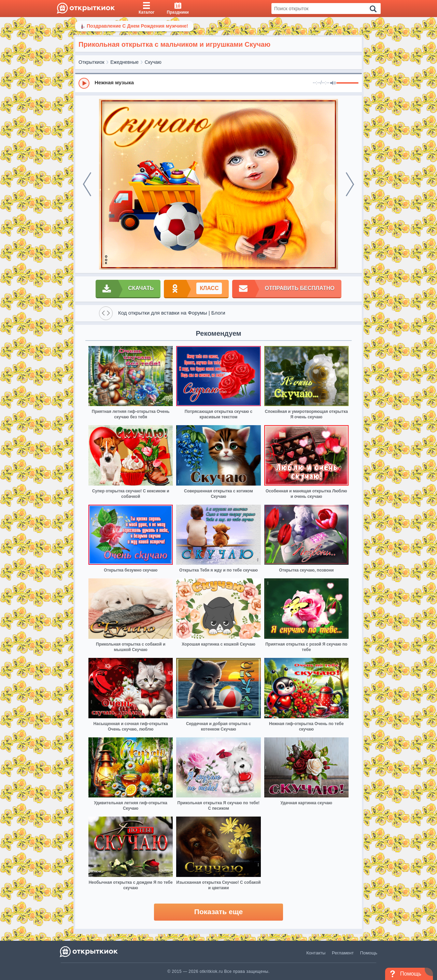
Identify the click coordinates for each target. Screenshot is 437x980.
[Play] (84, 83)
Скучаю (153, 62)
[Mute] (333, 83)
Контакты (316, 953)
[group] (218, 83)
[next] (350, 184)
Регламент (343, 953)
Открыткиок (91, 62)
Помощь (369, 953)
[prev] (87, 184)
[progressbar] (347, 83)
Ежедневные (124, 62)
